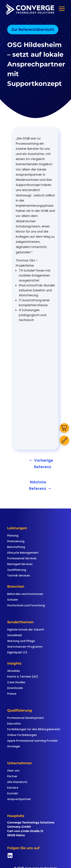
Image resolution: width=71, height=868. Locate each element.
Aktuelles (14, 671)
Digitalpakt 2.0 (17, 653)
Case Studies (16, 683)
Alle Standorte (17, 782)
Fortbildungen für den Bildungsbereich (34, 730)
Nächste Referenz (38, 485)
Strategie (14, 747)
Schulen (13, 600)
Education (14, 724)
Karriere (13, 788)
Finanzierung (16, 542)
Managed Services (20, 564)
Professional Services (22, 559)
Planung (13, 536)
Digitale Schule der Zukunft (26, 630)
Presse (12, 694)
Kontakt (13, 794)
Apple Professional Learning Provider (33, 741)
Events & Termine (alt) (23, 677)
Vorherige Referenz (44, 464)
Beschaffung (16, 547)
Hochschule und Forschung (26, 606)
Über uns (13, 771)
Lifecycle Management (23, 553)
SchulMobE (15, 636)
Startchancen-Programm (25, 647)
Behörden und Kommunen (25, 594)
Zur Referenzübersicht (33, 29)
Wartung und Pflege (21, 641)
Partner (12, 777)
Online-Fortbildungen (22, 735)
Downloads (15, 688)
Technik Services (19, 576)
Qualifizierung (17, 570)
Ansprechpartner (19, 799)
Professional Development (25, 718)
